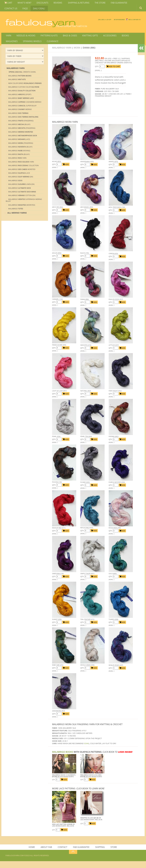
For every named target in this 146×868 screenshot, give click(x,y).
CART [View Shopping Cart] (8, 3)
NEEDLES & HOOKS (25, 40)
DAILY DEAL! (20, 10)
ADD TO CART (113, 73)
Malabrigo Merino (20, 116)
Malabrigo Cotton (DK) (22, 202)
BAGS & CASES (67, 40)
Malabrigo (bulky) (19, 160)
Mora (77, 54)
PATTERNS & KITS (47, 40)
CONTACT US (132, 3)
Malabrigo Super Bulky (22, 112)
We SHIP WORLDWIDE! (93, 20)
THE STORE (95, 3)
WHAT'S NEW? (23, 3)
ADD (66, 170)
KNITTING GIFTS (86, 40)
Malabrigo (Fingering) (21, 127)
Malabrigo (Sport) (20, 101)
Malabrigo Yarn (17, 164)
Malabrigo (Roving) (19, 157)
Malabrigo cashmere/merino (25, 108)
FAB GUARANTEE (113, 3)
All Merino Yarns (17, 219)
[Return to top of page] (73, 859)
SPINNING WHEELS (15, 47)
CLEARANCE (35, 47)
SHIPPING (100, 854)
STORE (113, 854)
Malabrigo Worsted (22, 175)
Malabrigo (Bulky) (19, 131)
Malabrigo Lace (19, 179)
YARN (8, 40)
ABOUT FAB (47, 854)
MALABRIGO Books (63, 758)
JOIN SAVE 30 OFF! (125, 23)
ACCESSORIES (105, 40)
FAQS (7, 10)
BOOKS (120, 40)
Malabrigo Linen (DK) (21, 190)
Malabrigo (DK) (21, 183)
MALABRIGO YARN (62, 54)
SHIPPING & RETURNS (75, 3)
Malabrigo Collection (23, 172)
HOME (33, 854)
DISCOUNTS (40, 3)
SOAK (86, 750)
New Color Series (25, 89)
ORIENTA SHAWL (22, 78)
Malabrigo (20, 82)
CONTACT (63, 854)
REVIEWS (55, 3)
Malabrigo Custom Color (24, 93)
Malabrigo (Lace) (19, 146)
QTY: (97, 73)
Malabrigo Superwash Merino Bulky (24, 206)
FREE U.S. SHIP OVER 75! (126, 20)
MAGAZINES (133, 40)
